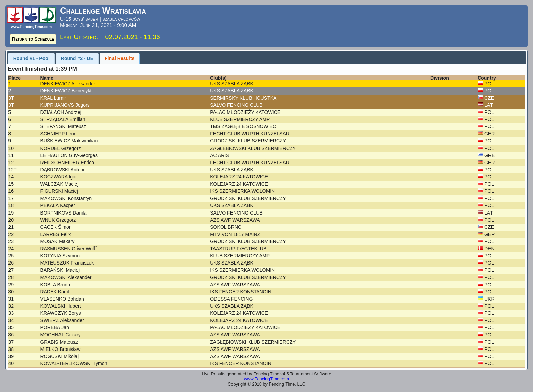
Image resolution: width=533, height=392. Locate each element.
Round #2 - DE (77, 58)
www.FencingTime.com (266, 379)
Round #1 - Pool (31, 58)
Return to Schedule (33, 39)
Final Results (120, 58)
